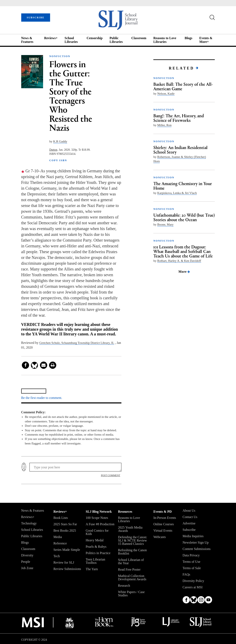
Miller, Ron (164, 125)
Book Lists (61, 518)
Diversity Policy (193, 581)
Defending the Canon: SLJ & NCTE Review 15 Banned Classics (132, 540)
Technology (29, 523)
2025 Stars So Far (65, 524)
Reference (60, 543)
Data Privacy (191, 555)
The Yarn (92, 569)
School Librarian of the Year (131, 561)
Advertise (189, 523)
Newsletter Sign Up (196, 542)
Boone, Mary (165, 224)
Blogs (188, 38)
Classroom (139, 38)
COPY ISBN (58, 160)
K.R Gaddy (60, 141)
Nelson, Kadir (166, 94)
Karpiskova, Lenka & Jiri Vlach (177, 193)
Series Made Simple (67, 550)
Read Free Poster (129, 569)
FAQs (186, 574)
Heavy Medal (95, 540)
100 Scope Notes (97, 518)
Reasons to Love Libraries (165, 40)
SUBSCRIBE (35, 18)
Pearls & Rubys (96, 547)
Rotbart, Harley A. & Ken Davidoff (179, 261)
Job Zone (27, 568)
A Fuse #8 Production (100, 524)
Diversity (27, 555)
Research (124, 586)
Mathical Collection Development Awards (132, 578)
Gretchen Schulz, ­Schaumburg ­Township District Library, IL (77, 343)
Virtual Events (163, 531)
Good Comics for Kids (97, 532)
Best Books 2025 (65, 531)
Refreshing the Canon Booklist (132, 552)
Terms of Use (191, 562)
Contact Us (190, 517)
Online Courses (164, 524)
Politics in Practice (98, 553)
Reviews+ (51, 38)
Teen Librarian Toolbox (95, 561)
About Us (189, 511)
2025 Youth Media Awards (130, 529)
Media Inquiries (193, 536)
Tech (57, 556)
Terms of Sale (192, 568)
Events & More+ (206, 40)
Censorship (95, 38)
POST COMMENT (111, 475)
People (26, 562)
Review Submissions (67, 569)
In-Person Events (165, 518)
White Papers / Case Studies (131, 594)
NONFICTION (60, 56)
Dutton (53, 150)
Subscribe (189, 530)
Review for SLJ (64, 562)
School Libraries (71, 40)
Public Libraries (116, 40)
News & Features (27, 40)
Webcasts (160, 537)
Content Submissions (197, 549)
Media (58, 537)
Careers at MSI (193, 587)
